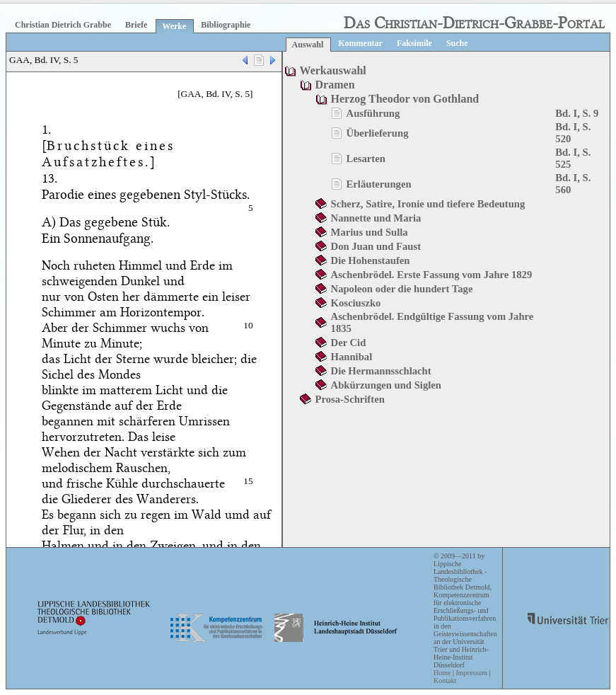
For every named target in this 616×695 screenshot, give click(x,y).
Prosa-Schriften (350, 399)
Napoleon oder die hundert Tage (402, 289)
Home (442, 673)
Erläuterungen (379, 184)
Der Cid (349, 343)
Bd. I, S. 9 (577, 113)
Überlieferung (378, 133)
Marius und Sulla (370, 232)
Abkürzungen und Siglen (386, 385)
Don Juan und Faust (376, 246)
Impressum (471, 673)
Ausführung (373, 113)
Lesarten (366, 159)
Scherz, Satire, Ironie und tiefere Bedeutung (428, 204)
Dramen (335, 85)
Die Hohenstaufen (371, 260)
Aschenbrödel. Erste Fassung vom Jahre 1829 (432, 275)
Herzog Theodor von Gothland (405, 99)
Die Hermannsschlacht (381, 371)
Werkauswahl (333, 70)
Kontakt (445, 680)
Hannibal (352, 357)
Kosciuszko (356, 303)
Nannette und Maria (376, 218)
